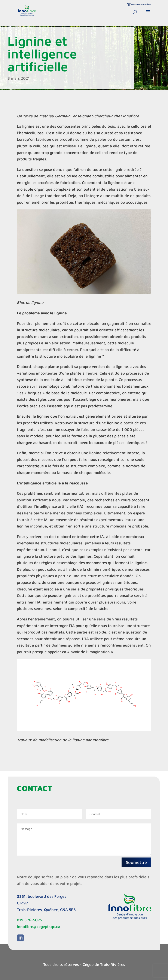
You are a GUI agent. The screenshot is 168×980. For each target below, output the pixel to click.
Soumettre (136, 862)
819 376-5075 (29, 920)
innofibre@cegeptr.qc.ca (39, 927)
